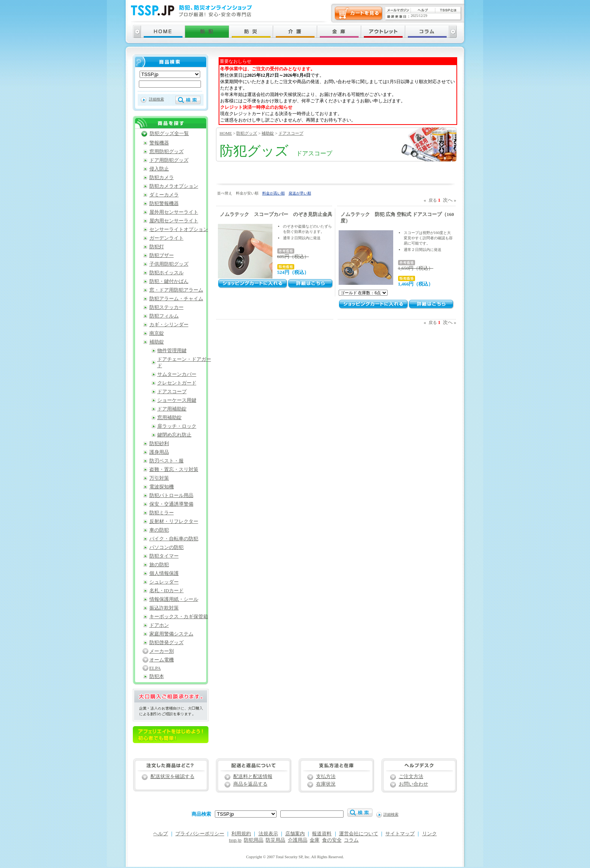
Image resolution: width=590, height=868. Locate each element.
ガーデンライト (167, 238)
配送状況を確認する (173, 777)
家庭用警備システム (171, 634)
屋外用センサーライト (174, 212)
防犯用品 (254, 840)
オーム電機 (162, 660)
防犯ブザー (162, 255)
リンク (430, 834)
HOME (226, 133)
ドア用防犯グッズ (169, 160)
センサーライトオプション (179, 230)
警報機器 (159, 143)
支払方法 (326, 777)
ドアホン (159, 625)
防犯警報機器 (164, 204)
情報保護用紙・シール (174, 599)
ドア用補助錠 (172, 409)
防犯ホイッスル (167, 273)
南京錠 (157, 333)
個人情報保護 (164, 573)
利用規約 (241, 834)
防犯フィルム (164, 316)
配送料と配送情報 (253, 777)
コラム (351, 840)
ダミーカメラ (164, 195)
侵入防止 (159, 169)
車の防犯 (159, 530)
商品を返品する (250, 784)
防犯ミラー (162, 513)
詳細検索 (157, 99)
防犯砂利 (159, 444)
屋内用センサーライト (174, 221)
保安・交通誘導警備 (171, 504)
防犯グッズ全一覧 (169, 134)
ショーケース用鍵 (177, 400)
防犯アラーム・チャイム (176, 299)
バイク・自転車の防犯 (174, 539)
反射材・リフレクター (174, 521)
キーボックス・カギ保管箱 (179, 617)
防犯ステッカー (167, 307)
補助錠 (268, 133)
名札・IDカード (167, 591)
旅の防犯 (159, 565)
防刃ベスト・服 (167, 461)
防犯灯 (157, 247)
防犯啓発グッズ (167, 643)
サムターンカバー (177, 374)
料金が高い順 (274, 193)
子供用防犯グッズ (169, 264)
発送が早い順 (300, 193)
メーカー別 (162, 651)
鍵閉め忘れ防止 (174, 435)
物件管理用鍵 (172, 351)
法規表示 (268, 834)
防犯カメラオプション (174, 186)
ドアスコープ (291, 133)
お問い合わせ (414, 784)
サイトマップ (400, 834)
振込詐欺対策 (164, 608)
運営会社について (359, 834)
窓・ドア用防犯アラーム (176, 290)
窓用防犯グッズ (167, 152)
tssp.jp (235, 840)
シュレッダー (164, 582)
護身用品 (159, 452)
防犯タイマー (164, 556)
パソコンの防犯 (167, 547)
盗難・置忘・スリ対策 (174, 470)
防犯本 (157, 676)
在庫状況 (326, 784)
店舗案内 (295, 834)
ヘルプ (160, 834)
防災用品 (275, 840)
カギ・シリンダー (169, 325)
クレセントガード (177, 383)
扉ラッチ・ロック (177, 426)
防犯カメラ (162, 178)
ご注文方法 (411, 777)
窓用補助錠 (170, 418)
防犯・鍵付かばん (169, 281)
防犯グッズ (247, 133)
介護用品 (298, 840)
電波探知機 (162, 487)
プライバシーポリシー (200, 834)
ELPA (155, 668)
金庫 (315, 840)
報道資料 (322, 834)
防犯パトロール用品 (171, 496)
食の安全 (332, 840)
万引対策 (159, 478)
